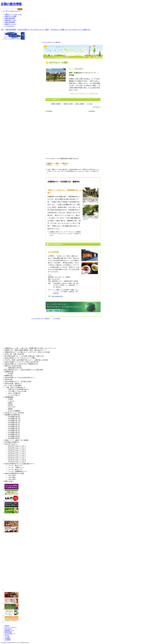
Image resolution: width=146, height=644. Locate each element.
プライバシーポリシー (11, 627)
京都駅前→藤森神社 (56, 104)
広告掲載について (9, 630)
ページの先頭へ (56, 318)
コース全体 (89, 104)
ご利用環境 (7, 640)
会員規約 (7, 626)
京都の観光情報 (11, 4)
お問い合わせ (8, 629)
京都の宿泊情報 (10, 22)
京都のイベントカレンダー (13, 14)
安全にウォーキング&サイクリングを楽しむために (84, 93)
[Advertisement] (16, 333)
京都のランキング (10, 24)
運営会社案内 (8, 632)
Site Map (7, 635)
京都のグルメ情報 (10, 16)
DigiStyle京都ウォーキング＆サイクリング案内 (33, 30)
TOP (2, 30)
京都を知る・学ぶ (10, 20)
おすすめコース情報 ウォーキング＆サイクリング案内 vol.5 (71, 30)
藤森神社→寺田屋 (68, 104)
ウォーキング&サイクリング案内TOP (51, 42)
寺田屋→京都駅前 (80, 104)
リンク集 (7, 637)
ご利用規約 (7, 638)
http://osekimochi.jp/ (58, 296)
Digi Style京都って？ (10, 634)
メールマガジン (10, 26)
